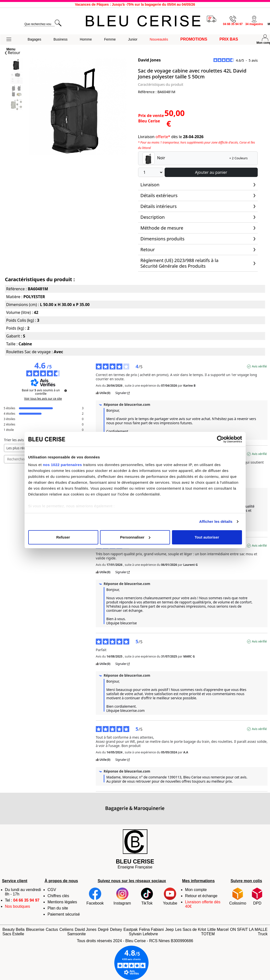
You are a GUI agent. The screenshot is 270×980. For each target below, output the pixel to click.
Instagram (122, 896)
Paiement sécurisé (64, 914)
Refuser (63, 537)
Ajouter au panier (211, 172)
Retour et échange (201, 896)
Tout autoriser (207, 537)
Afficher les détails (216, 521)
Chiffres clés (58, 896)
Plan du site (58, 908)
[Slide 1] (16, 78)
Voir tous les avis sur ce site (43, 399)
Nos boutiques (17, 906)
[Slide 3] (16, 105)
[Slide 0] (16, 65)
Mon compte (196, 890)
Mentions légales (62, 902)
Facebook (95, 896)
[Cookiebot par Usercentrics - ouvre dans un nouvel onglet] (220, 439)
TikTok (147, 896)
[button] (11, 40)
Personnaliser (135, 537)
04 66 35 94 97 (26, 900)
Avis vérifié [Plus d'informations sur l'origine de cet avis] (259, 366)
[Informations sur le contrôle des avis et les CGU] (66, 391)
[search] (39, 24)
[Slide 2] (16, 92)
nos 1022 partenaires (62, 465)
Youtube (170, 896)
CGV (52, 890)
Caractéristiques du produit (161, 84)
